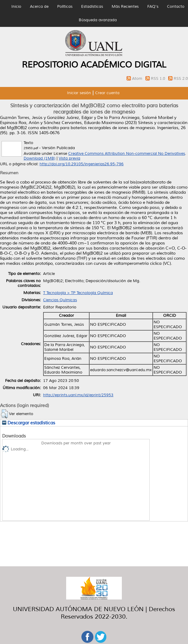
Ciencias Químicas (60, 300)
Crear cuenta (107, 93)
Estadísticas (92, 7)
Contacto (176, 7)
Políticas (65, 7)
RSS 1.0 (159, 79)
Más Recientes (125, 7)
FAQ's (153, 7)
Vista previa (69, 158)
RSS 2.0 (181, 79)
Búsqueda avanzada (98, 20)
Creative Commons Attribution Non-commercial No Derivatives (127, 154)
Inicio (16, 7)
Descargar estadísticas (29, 423)
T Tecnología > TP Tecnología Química (78, 293)
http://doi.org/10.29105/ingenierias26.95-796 (82, 164)
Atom (138, 79)
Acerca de (39, 7)
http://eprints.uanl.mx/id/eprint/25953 (78, 395)
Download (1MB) (40, 158)
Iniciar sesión (79, 93)
